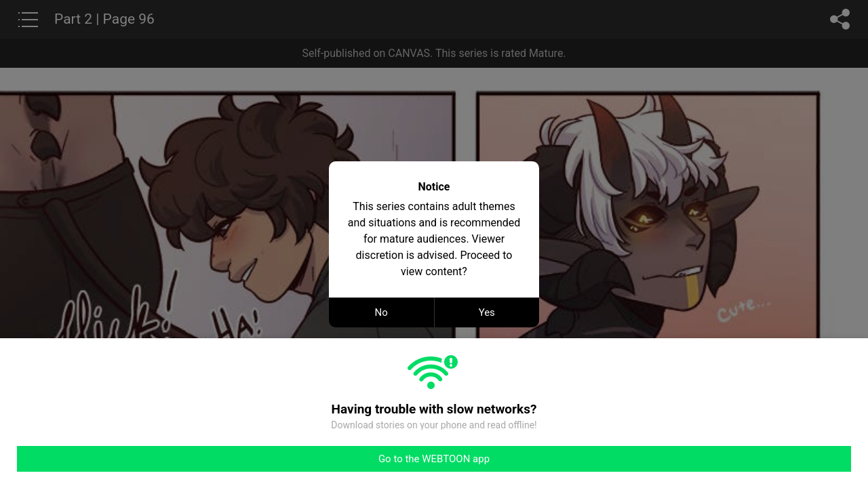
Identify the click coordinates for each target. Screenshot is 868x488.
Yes (487, 312)
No (381, 312)
